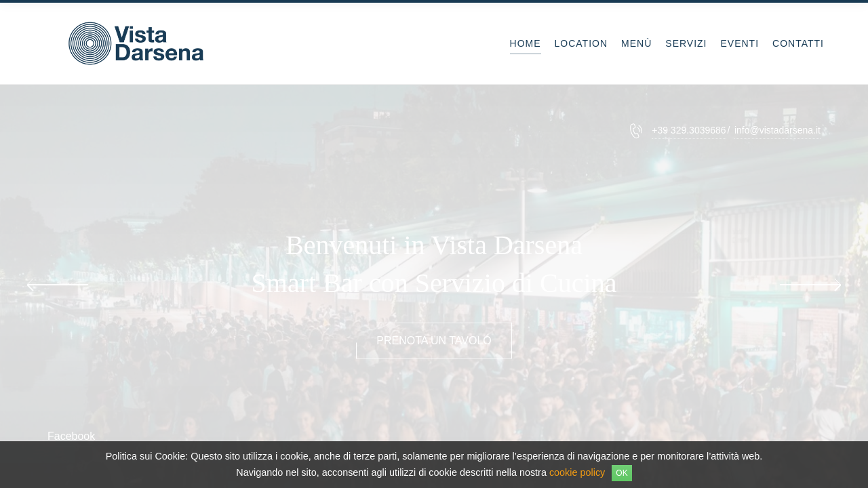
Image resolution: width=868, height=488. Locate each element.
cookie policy (577, 472)
